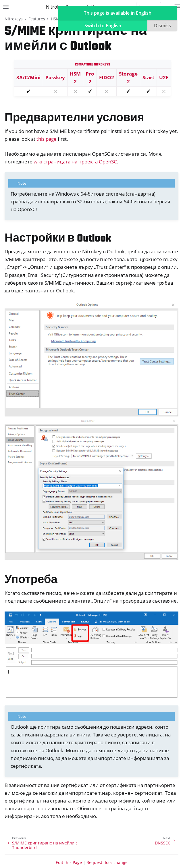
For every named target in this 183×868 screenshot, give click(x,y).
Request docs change (107, 862)
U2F (164, 77)
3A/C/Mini (28, 77)
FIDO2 (107, 77)
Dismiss (162, 26)
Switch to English (103, 26)
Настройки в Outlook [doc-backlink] (58, 239)
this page (47, 139)
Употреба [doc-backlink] (31, 580)
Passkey (55, 77)
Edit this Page (69, 862)
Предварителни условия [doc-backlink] (74, 118)
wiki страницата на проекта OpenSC (75, 162)
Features (37, 19)
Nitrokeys (14, 19)
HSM (55, 19)
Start (148, 77)
